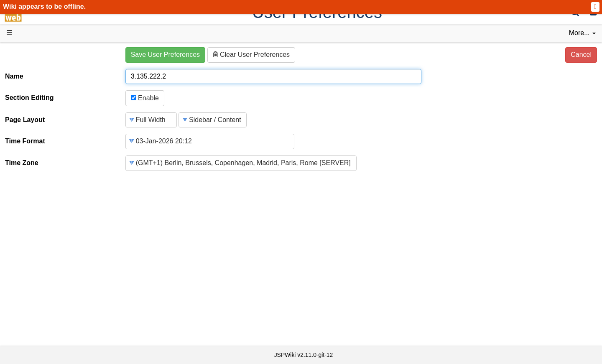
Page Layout (25, 120)
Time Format (25, 141)
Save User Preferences (165, 55)
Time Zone (22, 163)
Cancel (581, 55)
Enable (145, 98)
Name (14, 76)
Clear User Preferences (251, 55)
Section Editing (29, 98)
